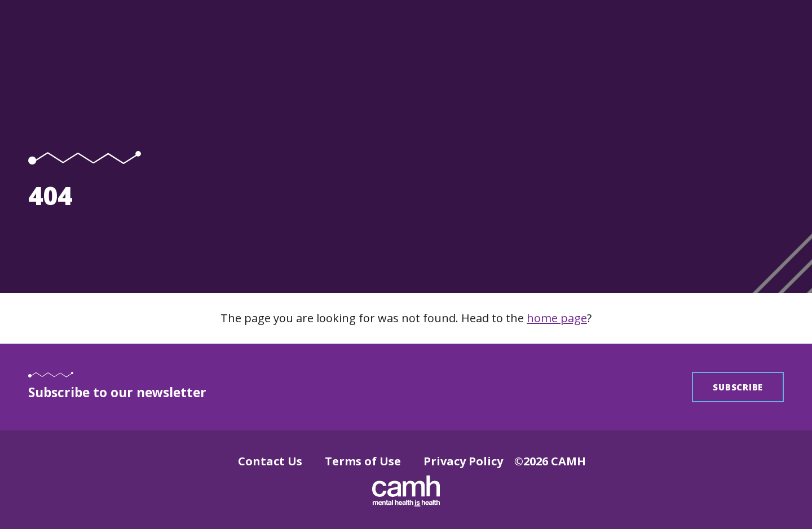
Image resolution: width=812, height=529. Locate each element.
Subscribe (738, 387)
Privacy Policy (463, 461)
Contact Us (270, 461)
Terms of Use (363, 461)
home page (557, 318)
